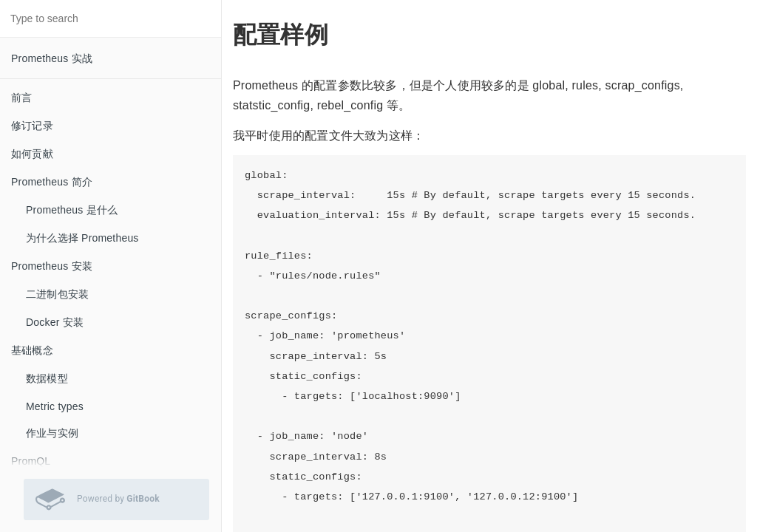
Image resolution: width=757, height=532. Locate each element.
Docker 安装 (55, 322)
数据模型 (47, 378)
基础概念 (32, 350)
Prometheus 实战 (52, 58)
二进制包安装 (57, 294)
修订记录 (32, 126)
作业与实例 (52, 433)
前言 (21, 98)
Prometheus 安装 (52, 266)
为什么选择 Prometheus (82, 238)
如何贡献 (32, 154)
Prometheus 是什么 (72, 210)
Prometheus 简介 (52, 182)
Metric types (55, 406)
